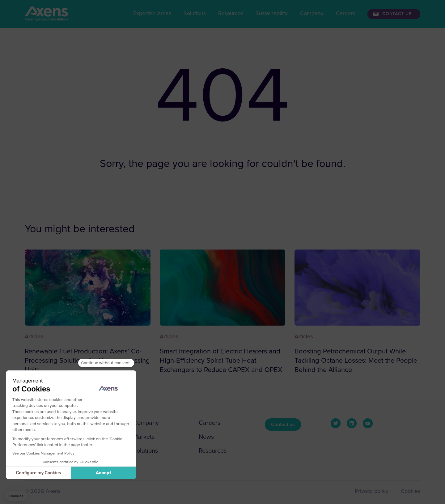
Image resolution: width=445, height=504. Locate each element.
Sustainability (272, 14)
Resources (231, 14)
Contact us (397, 14)
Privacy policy (372, 491)
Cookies (411, 491)
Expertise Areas (152, 14)
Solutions (195, 14)
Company (312, 14)
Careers (345, 14)
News (206, 437)
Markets (144, 437)
